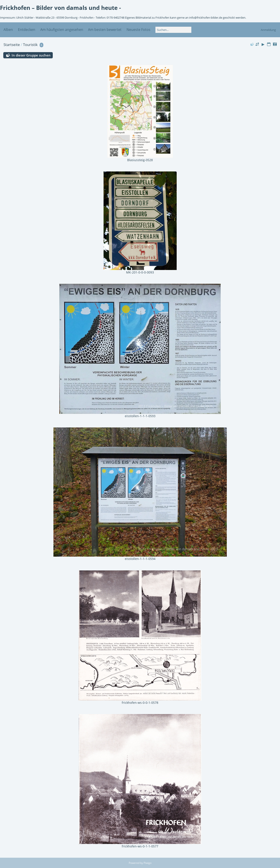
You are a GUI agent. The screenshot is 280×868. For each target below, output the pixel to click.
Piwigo (148, 863)
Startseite (12, 45)
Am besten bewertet (105, 30)
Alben (8, 30)
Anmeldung (268, 30)
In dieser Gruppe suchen (31, 55)
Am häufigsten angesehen (62, 30)
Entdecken (27, 30)
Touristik (30, 45)
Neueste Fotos (138, 30)
